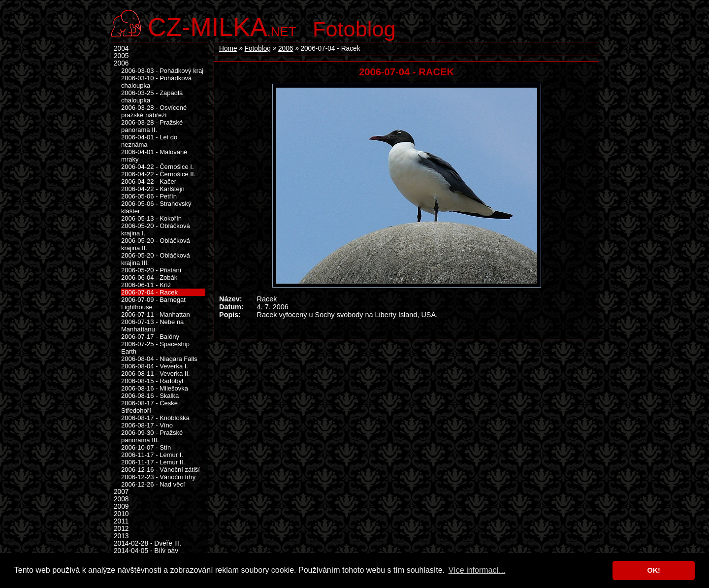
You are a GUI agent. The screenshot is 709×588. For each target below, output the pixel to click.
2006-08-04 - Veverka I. (155, 366)
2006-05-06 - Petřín (149, 196)
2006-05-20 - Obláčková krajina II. (156, 244)
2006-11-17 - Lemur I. (152, 455)
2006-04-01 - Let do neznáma (149, 141)
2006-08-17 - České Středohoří (149, 407)
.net (222, 26)
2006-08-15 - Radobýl (152, 381)
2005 (121, 56)
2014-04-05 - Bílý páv (146, 551)
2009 (121, 506)
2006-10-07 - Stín (146, 447)
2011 (121, 521)
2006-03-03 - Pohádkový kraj (162, 71)
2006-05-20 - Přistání (151, 270)
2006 (286, 49)
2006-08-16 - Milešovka (155, 388)
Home (228, 49)
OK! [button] (653, 570)
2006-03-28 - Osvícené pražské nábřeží (154, 111)
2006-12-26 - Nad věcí (153, 484)
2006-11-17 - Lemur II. (153, 462)
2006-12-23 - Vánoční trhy (158, 477)
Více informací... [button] (477, 570)
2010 (121, 514)
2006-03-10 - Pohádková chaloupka (156, 82)
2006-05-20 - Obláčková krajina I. (156, 229)
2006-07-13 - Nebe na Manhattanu (152, 326)
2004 (121, 49)
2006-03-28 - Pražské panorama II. (152, 126)
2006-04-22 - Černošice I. (158, 167)
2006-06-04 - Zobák (149, 278)
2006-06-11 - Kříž (146, 285)
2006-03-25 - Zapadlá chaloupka (152, 97)
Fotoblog (354, 29)
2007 (121, 492)
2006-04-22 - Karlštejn (153, 189)
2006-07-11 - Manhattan (156, 314)
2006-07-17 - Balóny (150, 337)
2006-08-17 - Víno (147, 425)
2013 (121, 536)
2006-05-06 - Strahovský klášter (156, 207)
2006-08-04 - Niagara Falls (159, 359)
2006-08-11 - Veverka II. (156, 374)
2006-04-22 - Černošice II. (158, 174)
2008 (121, 499)
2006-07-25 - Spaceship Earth (155, 348)
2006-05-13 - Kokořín (151, 218)
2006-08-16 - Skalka (150, 396)
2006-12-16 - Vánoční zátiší (161, 470)
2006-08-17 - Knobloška (155, 418)
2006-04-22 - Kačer (149, 181)
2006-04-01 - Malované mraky (154, 156)
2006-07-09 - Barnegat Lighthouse (153, 303)
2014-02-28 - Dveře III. (148, 543)
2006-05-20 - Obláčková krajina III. (156, 259)
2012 (121, 529)
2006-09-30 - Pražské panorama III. (152, 436)
